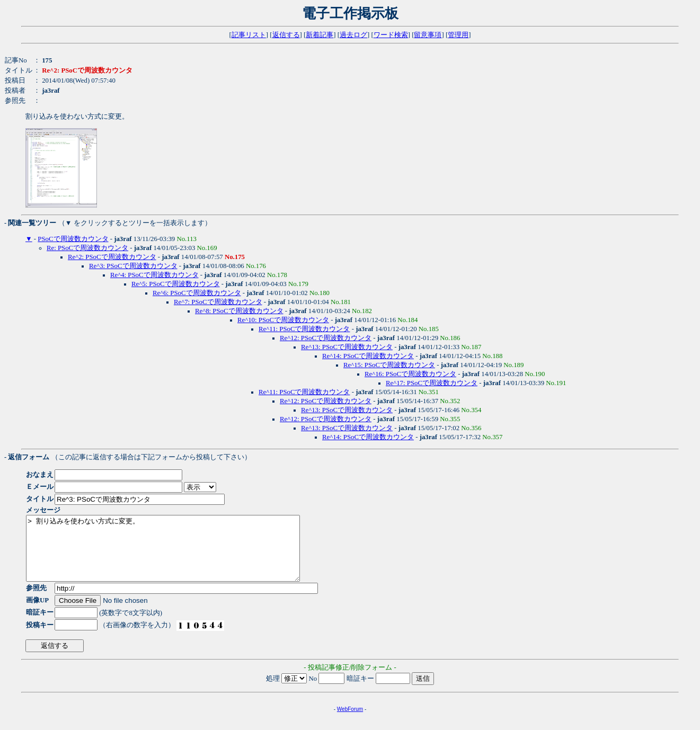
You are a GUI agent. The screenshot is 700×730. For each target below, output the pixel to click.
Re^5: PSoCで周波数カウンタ (176, 284)
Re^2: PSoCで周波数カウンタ (112, 257)
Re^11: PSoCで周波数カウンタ (304, 329)
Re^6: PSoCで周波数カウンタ (197, 293)
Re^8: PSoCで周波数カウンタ (239, 311)
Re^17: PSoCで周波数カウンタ (432, 383)
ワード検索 (391, 35)
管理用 (458, 35)
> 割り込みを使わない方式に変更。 (179, 555)
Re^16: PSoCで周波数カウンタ (410, 374)
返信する (286, 35)
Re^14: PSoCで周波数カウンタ (368, 356)
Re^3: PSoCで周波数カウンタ (133, 266)
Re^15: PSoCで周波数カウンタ (389, 365)
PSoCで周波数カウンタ (73, 239)
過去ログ (353, 35)
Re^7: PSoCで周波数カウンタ (218, 302)
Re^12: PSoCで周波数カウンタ (326, 338)
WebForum (350, 722)
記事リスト (249, 35)
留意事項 (428, 35)
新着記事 (320, 35)
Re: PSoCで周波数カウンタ (87, 248)
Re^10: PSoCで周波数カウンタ (283, 320)
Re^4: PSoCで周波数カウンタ (154, 275)
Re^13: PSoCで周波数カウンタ (347, 347)
